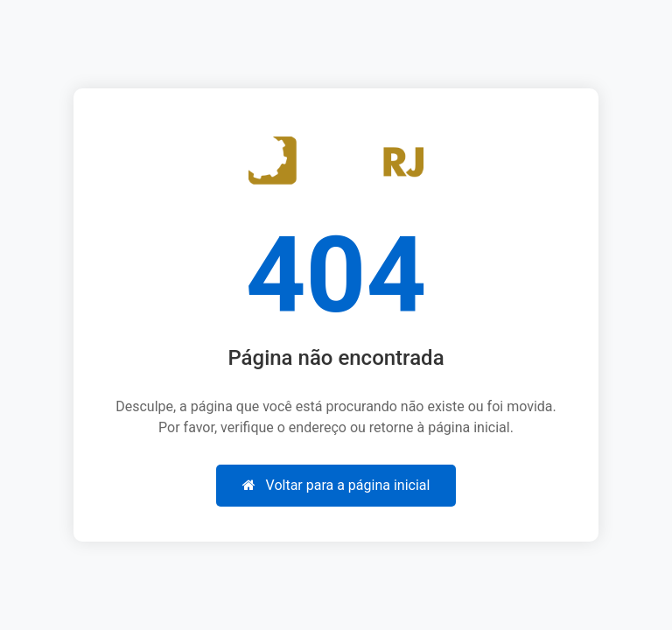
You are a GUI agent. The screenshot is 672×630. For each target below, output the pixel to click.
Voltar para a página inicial (336, 485)
